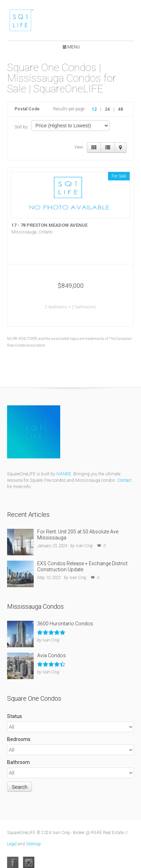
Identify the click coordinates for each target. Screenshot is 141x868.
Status (15, 716)
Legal (12, 844)
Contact (125, 480)
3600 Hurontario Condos (65, 624)
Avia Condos (52, 655)
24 (107, 109)
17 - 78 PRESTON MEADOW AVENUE (49, 225)
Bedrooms (19, 739)
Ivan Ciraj (84, 546)
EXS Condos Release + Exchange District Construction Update (82, 566)
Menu (74, 47)
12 (94, 109)
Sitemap (33, 844)
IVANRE (64, 474)
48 (120, 109)
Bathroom (18, 762)
